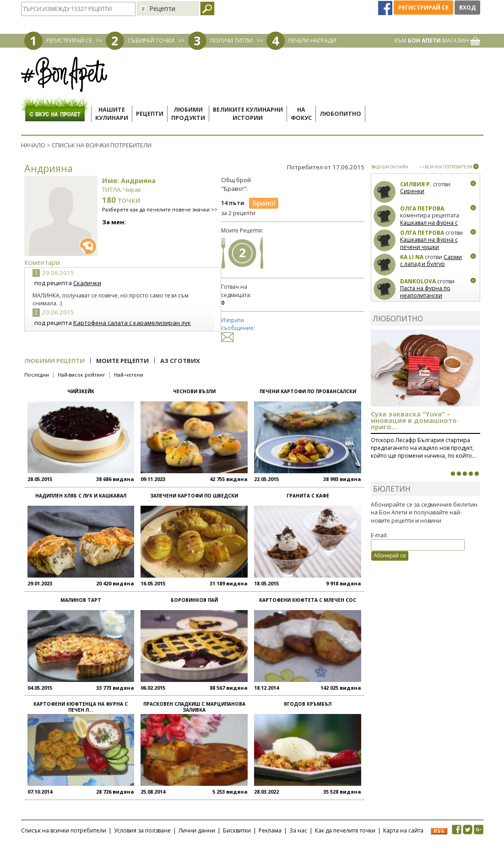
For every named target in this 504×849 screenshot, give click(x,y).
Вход (467, 8)
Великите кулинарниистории (248, 114)
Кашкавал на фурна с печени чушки (429, 226)
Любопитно (340, 114)
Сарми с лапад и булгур (431, 261)
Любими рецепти (54, 361)
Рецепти (150, 114)
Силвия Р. (416, 184)
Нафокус (301, 114)
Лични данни (197, 830)
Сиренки (412, 191)
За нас (298, 830)
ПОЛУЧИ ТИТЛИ (231, 41)
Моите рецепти (122, 361)
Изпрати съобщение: (238, 328)
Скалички (87, 283)
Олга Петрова (422, 208)
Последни (37, 375)
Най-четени (129, 375)
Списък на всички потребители (64, 830)
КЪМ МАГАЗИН (437, 41)
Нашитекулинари (112, 114)
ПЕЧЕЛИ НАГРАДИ (312, 41)
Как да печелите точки (345, 830)
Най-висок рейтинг (81, 375)
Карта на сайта (403, 830)
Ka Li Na (412, 257)
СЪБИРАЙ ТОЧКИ (151, 41)
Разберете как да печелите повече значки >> (160, 209)
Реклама (270, 830)
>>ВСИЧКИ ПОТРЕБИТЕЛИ (446, 167)
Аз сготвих (180, 361)
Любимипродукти (188, 114)
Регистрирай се (423, 8)
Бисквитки (237, 830)
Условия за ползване (142, 830)
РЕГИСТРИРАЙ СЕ (69, 41)
